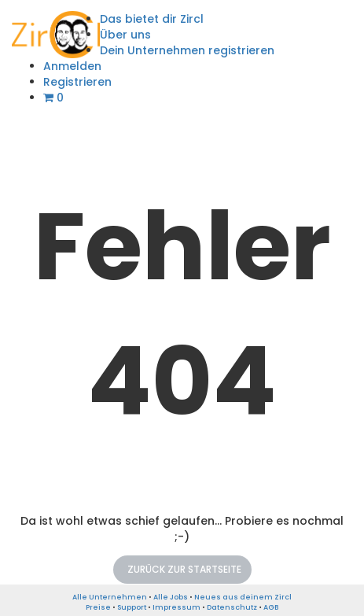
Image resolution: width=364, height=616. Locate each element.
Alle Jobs (171, 597)
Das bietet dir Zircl (152, 19)
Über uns (125, 35)
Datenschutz (232, 607)
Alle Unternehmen (110, 597)
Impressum (176, 607)
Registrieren (77, 82)
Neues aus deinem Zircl (243, 597)
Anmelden (72, 66)
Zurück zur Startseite (184, 569)
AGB (271, 607)
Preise (98, 607)
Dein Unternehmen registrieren (187, 50)
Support (132, 607)
